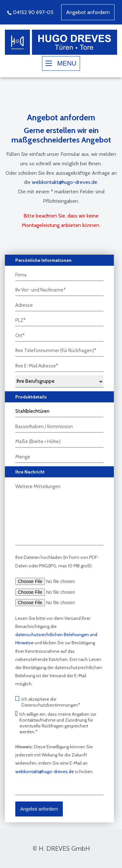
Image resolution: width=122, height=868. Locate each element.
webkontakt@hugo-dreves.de (65, 182)
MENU (61, 63)
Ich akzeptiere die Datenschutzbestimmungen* (48, 702)
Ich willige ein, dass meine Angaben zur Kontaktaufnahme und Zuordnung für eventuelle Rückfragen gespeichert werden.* (56, 723)
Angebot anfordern (88, 12)
